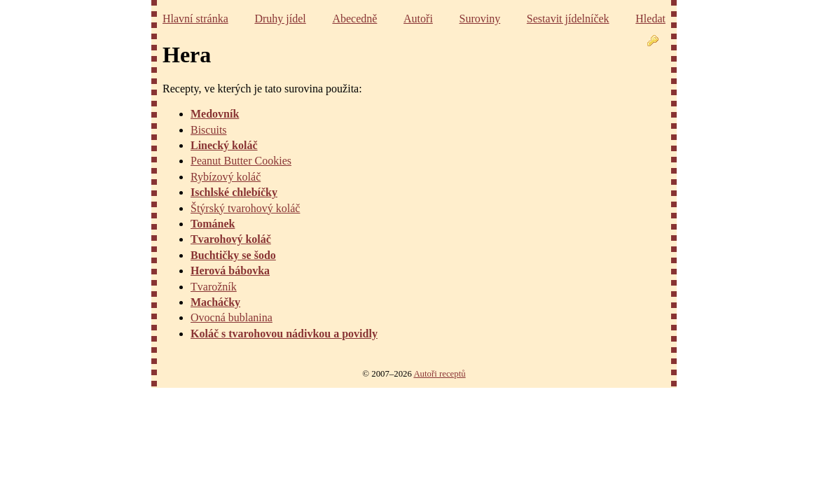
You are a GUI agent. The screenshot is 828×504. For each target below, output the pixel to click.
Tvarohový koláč (231, 239)
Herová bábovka (230, 271)
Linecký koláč (224, 145)
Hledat (650, 19)
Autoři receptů (439, 374)
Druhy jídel (280, 19)
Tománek (213, 224)
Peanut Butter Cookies (241, 161)
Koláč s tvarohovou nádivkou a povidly (284, 334)
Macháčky (215, 302)
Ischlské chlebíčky (234, 192)
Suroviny (480, 19)
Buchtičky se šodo (233, 255)
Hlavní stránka (195, 19)
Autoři (418, 19)
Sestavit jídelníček (568, 19)
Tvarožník (214, 287)
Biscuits (209, 130)
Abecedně (354, 19)
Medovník (215, 114)
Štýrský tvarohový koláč (245, 208)
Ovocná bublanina (232, 317)
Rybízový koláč (226, 177)
